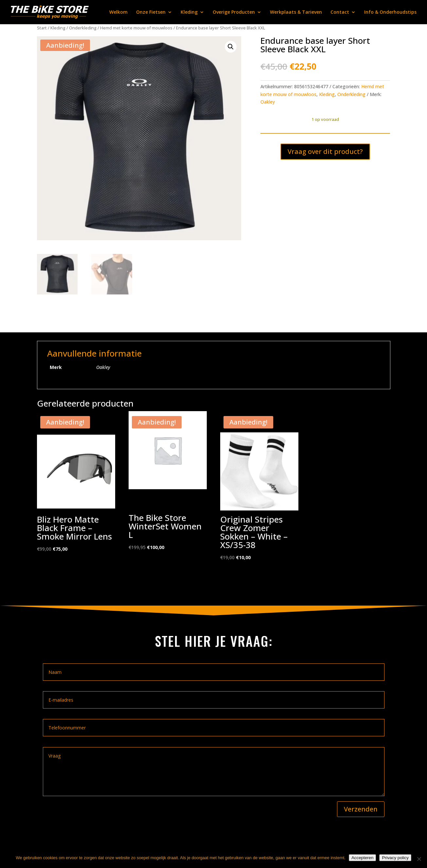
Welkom (118, 12)
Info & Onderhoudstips (390, 12)
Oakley (268, 102)
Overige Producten (234, 12)
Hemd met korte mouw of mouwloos (136, 28)
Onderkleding (83, 28)
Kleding (189, 12)
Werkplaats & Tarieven (296, 12)
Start (42, 28)
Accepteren (362, 858)
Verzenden (361, 809)
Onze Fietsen (151, 12)
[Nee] (419, 859)
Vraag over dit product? (325, 151)
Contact (340, 12)
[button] (231, 47)
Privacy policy (395, 858)
